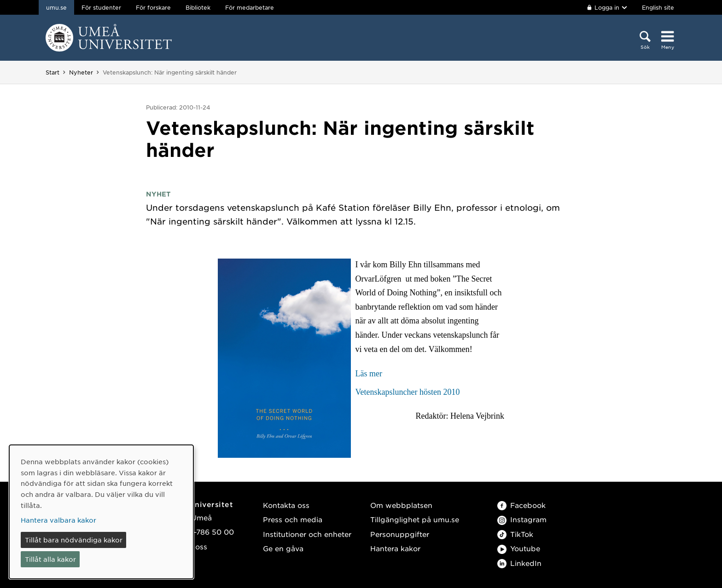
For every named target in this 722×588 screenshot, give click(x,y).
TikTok (515, 534)
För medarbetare (250, 7)
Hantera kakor (395, 548)
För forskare (153, 7)
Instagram (522, 519)
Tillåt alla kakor (50, 559)
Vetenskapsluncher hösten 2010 (408, 392)
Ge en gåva (283, 548)
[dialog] (101, 512)
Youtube (519, 548)
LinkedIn (519, 563)
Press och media (293, 519)
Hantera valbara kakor (58, 520)
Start (52, 72)
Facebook (521, 505)
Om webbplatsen (401, 505)
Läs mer (369, 374)
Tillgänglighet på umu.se (415, 519)
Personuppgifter (400, 534)
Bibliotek (198, 7)
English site (658, 7)
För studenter (101, 7)
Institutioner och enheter (307, 534)
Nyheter (81, 72)
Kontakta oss (286, 505)
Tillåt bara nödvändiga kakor (74, 540)
